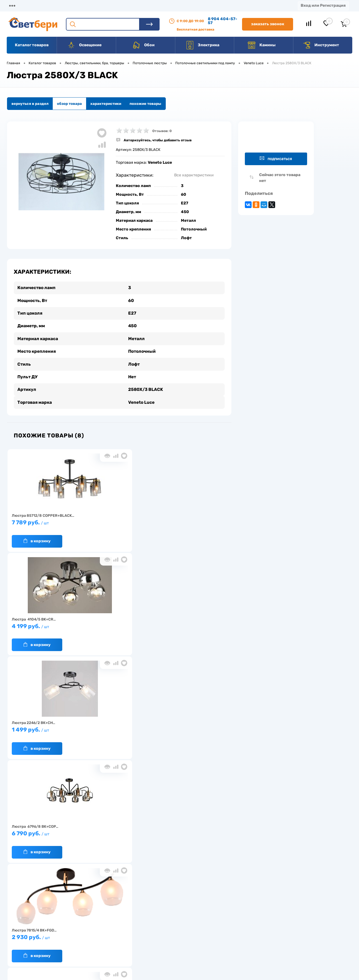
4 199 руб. (116, 521)
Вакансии (207, 5)
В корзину (37, 537)
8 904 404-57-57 (223, 21)
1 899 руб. (189, 625)
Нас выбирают (91, 922)
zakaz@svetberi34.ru (276, 937)
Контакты (174, 5)
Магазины (17, 5)
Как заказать (90, 940)
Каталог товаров (32, 45)
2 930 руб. (116, 625)
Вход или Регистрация (323, 5)
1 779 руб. (43, 729)
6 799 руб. (116, 729)
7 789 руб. (43, 521)
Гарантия (87, 931)
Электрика (202, 45)
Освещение (84, 45)
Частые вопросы (93, 948)
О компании (52, 5)
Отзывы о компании (186, 914)
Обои (143, 45)
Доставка (87, 5)
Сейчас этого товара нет (280, 178)
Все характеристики (194, 175)
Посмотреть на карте (277, 906)
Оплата (117, 5)
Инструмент (321, 45)
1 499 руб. (189, 521)
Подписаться (276, 159)
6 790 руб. (43, 625)
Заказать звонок (268, 24)
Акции (144, 5)
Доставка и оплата (140, 914)
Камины (262, 45)
